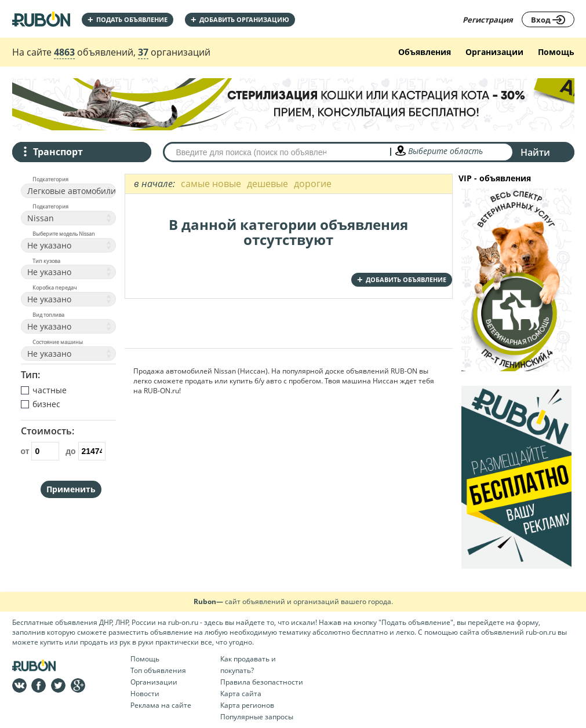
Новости (145, 694)
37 (143, 52)
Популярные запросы (257, 717)
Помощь (556, 52)
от (40, 451)
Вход (548, 20)
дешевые (267, 184)
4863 (64, 52)
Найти (535, 152)
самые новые (211, 184)
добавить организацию (240, 19)
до (85, 451)
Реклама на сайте (161, 705)
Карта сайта (241, 694)
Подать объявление (128, 19)
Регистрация (488, 20)
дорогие (313, 184)
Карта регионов (247, 705)
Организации (494, 52)
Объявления (425, 52)
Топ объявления (158, 670)
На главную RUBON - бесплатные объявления (41, 19)
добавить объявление (402, 279)
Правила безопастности (262, 682)
